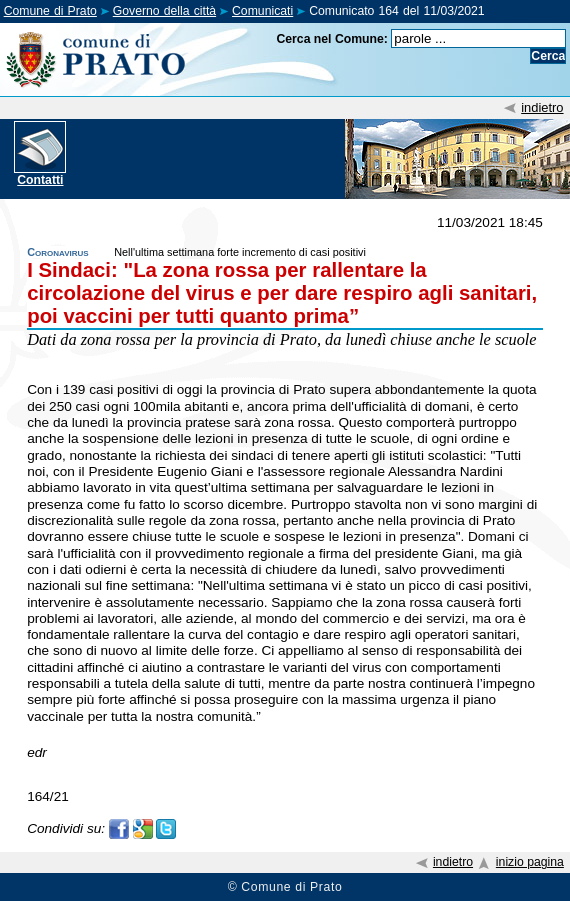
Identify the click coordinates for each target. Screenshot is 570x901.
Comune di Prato (50, 11)
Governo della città (164, 11)
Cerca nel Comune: (332, 39)
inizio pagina (530, 862)
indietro (542, 107)
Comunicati (262, 11)
